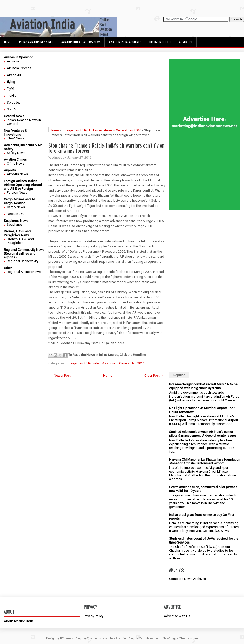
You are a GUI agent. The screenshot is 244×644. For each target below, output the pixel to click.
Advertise (186, 42)
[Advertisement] (107, 91)
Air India (13, 61)
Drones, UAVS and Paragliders (20, 241)
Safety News (16, 153)
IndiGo (12, 96)
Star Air (12, 109)
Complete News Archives (187, 579)
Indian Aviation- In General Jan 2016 (115, 130)
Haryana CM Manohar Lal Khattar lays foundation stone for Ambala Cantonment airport (205, 461)
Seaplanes (15, 224)
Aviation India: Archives (125, 42)
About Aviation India (19, 621)
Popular (179, 375)
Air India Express (19, 68)
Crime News (16, 163)
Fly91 (11, 89)
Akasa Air (14, 75)
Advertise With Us (177, 616)
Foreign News (17, 192)
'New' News (16, 138)
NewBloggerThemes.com (180, 639)
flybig (11, 82)
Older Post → (154, 376)
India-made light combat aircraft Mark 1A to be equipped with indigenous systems (203, 386)
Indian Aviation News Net (36, 42)
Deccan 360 (16, 214)
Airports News (17, 174)
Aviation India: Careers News (81, 42)
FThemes (67, 639)
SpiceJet (13, 102)
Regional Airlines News (24, 272)
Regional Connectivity (23, 261)
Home (7, 42)
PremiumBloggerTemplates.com (138, 639)
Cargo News (16, 207)
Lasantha (107, 639)
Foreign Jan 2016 (74, 130)
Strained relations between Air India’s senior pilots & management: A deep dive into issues (203, 434)
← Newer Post (60, 376)
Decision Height (160, 42)
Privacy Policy (94, 616)
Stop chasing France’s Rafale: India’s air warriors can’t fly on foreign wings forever (106, 148)
